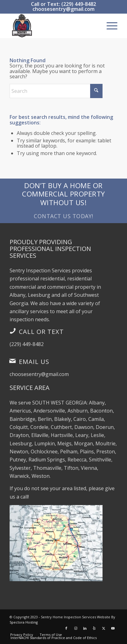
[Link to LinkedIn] (85, 628)
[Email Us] (13, 361)
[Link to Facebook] (66, 628)
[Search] (56, 91)
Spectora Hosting (24, 622)
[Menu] (109, 26)
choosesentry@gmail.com (63, 9)
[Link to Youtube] (113, 628)
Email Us (34, 362)
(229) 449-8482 (27, 344)
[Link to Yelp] (94, 628)
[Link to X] (103, 628)
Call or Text (41, 332)
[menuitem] (109, 26)
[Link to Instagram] (76, 628)
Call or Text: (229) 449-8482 (63, 4)
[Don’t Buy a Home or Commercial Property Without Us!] (63, 201)
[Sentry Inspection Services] (53, 26)
